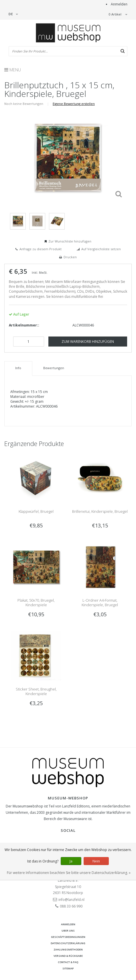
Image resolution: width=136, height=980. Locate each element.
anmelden (68, 924)
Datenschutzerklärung (68, 943)
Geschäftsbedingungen (68, 937)
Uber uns (68, 931)
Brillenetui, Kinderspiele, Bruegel (100, 511)
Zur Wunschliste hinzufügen (70, 241)
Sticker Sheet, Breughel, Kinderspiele (36, 691)
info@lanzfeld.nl (71, 900)
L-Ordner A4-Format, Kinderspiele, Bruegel (100, 603)
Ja (71, 861)
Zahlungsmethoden (68, 949)
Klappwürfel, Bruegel (36, 511)
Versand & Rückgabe (68, 956)
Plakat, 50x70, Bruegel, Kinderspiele (36, 603)
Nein (96, 861)
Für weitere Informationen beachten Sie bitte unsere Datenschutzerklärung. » (69, 873)
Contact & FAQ (68, 962)
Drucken (70, 257)
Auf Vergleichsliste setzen (101, 249)
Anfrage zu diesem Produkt (41, 249)
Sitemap (68, 968)
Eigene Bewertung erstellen (74, 104)
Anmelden (119, 4)
